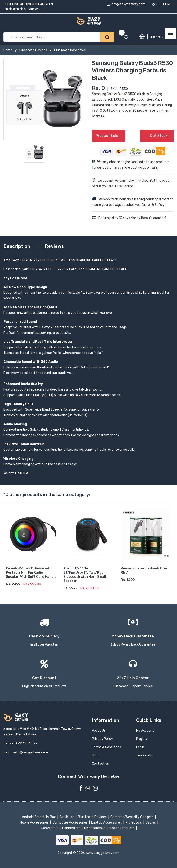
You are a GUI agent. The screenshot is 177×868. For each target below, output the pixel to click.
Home (8, 50)
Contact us (100, 764)
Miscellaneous (95, 828)
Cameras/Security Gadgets (132, 817)
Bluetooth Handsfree (70, 50)
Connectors (72, 828)
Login (140, 747)
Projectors (134, 822)
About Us (99, 730)
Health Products (122, 828)
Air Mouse (67, 817)
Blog (95, 755)
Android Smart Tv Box (39, 817)
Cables (151, 822)
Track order (145, 755)
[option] (44, 99)
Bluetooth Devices (33, 50)
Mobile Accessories (35, 822)
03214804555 (26, 743)
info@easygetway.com (126, 4)
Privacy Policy (102, 739)
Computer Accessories (70, 822)
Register (143, 739)
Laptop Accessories (107, 822)
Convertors (50, 828)
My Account (145, 730)
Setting (162, 4)
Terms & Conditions (106, 747)
